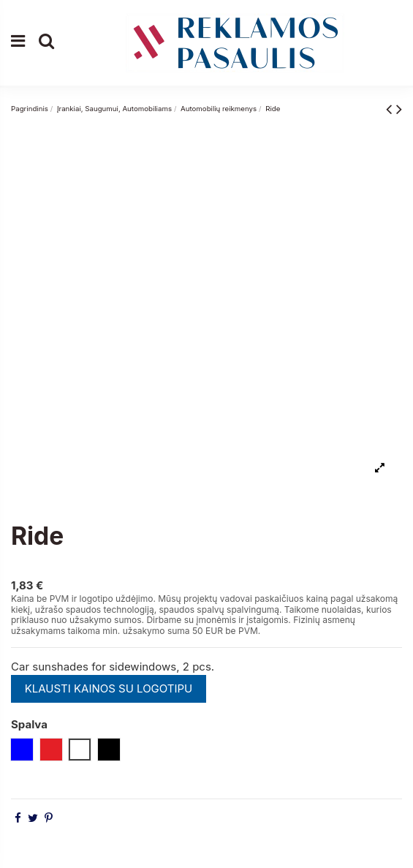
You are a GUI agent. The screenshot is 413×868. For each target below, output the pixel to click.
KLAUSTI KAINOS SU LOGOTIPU (109, 688)
